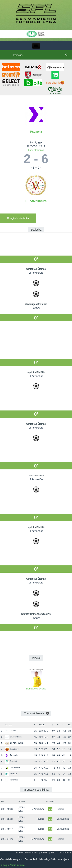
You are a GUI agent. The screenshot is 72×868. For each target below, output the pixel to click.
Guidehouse (13, 767)
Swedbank (12, 749)
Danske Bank (13, 737)
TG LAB (11, 774)
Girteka (11, 731)
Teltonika (11, 780)
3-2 (50, 839)
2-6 (50, 819)
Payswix (36, 132)
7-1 (50, 809)
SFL (53, 853)
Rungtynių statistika (18, 218)
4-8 (50, 829)
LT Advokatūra (36, 201)
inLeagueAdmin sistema (12, 865)
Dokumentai (65, 853)
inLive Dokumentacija (26, 853)
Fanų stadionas (36, 150)
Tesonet (11, 761)
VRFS (44, 853)
